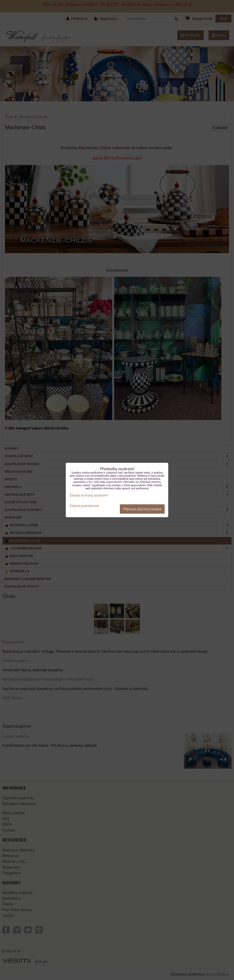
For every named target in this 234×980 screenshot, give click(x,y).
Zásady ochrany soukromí (89, 495)
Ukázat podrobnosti (84, 506)
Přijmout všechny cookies (142, 509)
